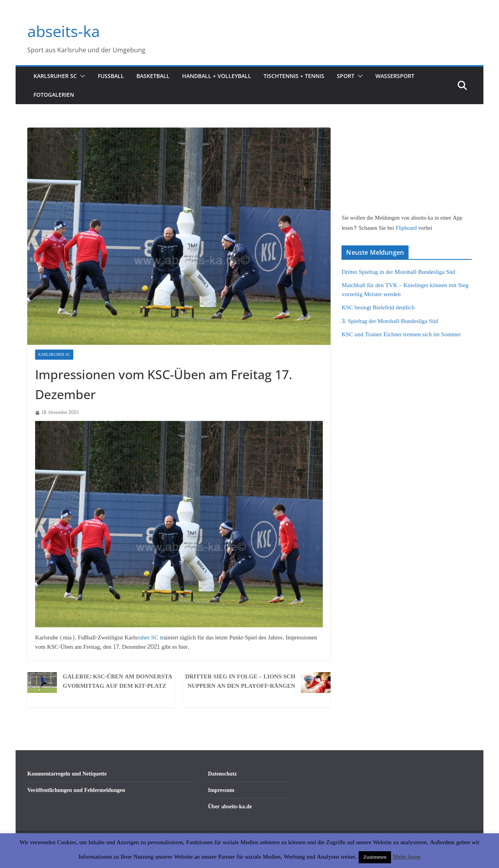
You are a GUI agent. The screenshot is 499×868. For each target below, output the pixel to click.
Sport (346, 76)
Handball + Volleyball (217, 76)
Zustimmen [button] (375, 857)
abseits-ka (64, 31)
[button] (81, 76)
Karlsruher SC (55, 76)
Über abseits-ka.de (230, 807)
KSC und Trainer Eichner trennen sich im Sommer (401, 335)
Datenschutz (223, 774)
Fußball (111, 76)
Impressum (221, 790)
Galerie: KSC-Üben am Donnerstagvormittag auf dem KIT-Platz (118, 682)
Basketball (153, 76)
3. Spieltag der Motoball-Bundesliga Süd (390, 321)
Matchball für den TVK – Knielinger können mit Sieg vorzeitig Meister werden (405, 290)
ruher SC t (149, 638)
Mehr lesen (406, 857)
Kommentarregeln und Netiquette (67, 774)
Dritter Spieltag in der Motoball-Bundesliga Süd (398, 272)
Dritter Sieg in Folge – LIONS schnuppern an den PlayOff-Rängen (240, 682)
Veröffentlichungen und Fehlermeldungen (76, 790)
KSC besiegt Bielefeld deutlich (378, 308)
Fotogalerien (54, 95)
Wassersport (395, 76)
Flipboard (407, 228)
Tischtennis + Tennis (294, 76)
